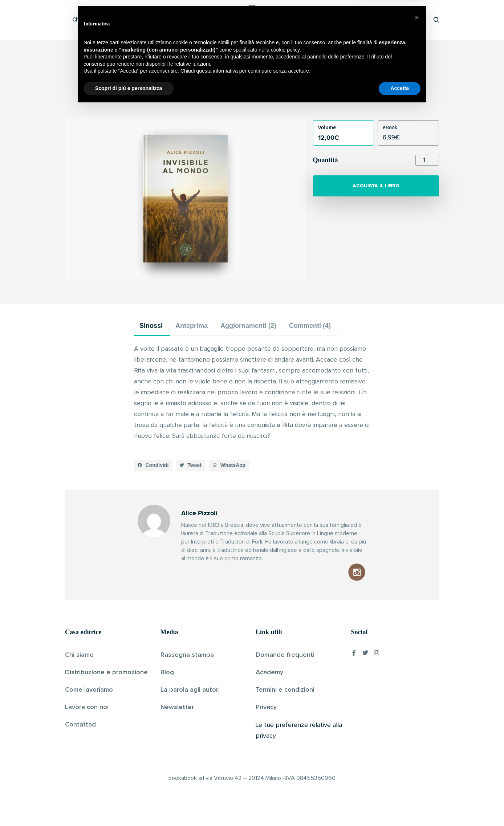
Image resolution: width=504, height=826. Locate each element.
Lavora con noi (87, 707)
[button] (153, 465)
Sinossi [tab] (151, 326)
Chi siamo (79, 655)
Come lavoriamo (89, 690)
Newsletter (177, 707)
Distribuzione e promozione (106, 672)
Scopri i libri (159, 20)
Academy (269, 672)
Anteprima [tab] (192, 326)
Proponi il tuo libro (379, 20)
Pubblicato (272, 99)
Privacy (266, 707)
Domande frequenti (285, 655)
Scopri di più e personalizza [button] (129, 806)
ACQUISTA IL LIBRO (376, 186)
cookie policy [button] (285, 768)
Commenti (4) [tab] (310, 326)
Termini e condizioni (285, 690)
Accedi (418, 20)
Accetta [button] (400, 806)
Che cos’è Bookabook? (101, 20)
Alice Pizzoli (240, 99)
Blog (167, 672)
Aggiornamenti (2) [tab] (248, 326)
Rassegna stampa (187, 655)
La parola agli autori (190, 690)
